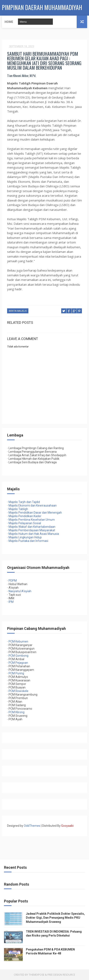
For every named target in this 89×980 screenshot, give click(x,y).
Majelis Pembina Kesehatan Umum (31, 520)
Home (9, 22)
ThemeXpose (37, 975)
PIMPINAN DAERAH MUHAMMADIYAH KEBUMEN (42, 9)
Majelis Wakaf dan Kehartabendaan (31, 527)
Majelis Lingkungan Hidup (24, 537)
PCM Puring (16, 673)
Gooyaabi (67, 826)
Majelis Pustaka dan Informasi (28, 541)
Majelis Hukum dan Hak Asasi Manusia (33, 534)
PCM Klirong (17, 712)
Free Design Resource (61, 975)
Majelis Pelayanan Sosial (24, 523)
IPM (11, 602)
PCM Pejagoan (18, 663)
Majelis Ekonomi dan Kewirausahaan (32, 505)
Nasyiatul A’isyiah (20, 591)
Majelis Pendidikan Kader (24, 516)
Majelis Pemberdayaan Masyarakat (31, 530)
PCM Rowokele (18, 691)
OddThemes (32, 826)
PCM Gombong (18, 656)
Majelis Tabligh (18, 509)
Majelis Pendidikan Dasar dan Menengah (34, 513)
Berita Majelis (18, 311)
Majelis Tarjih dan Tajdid (24, 502)
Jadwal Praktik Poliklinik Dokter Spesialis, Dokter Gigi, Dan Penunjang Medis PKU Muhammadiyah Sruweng (55, 918)
